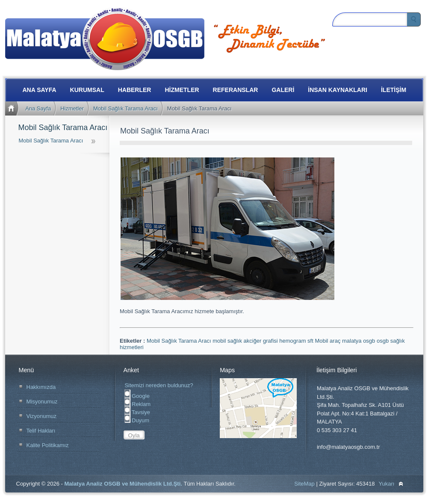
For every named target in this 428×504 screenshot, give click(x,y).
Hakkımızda (41, 387)
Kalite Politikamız (48, 445)
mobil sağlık (228, 341)
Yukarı (387, 484)
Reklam (137, 404)
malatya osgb (359, 341)
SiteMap (304, 484)
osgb (384, 341)
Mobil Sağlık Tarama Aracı (125, 108)
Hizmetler (72, 108)
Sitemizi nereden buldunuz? (159, 385)
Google (137, 396)
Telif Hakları (41, 431)
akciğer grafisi (262, 341)
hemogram (293, 341)
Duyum (137, 420)
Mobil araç (328, 341)
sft (311, 341)
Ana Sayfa (38, 108)
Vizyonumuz (42, 416)
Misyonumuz (42, 402)
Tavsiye (137, 412)
